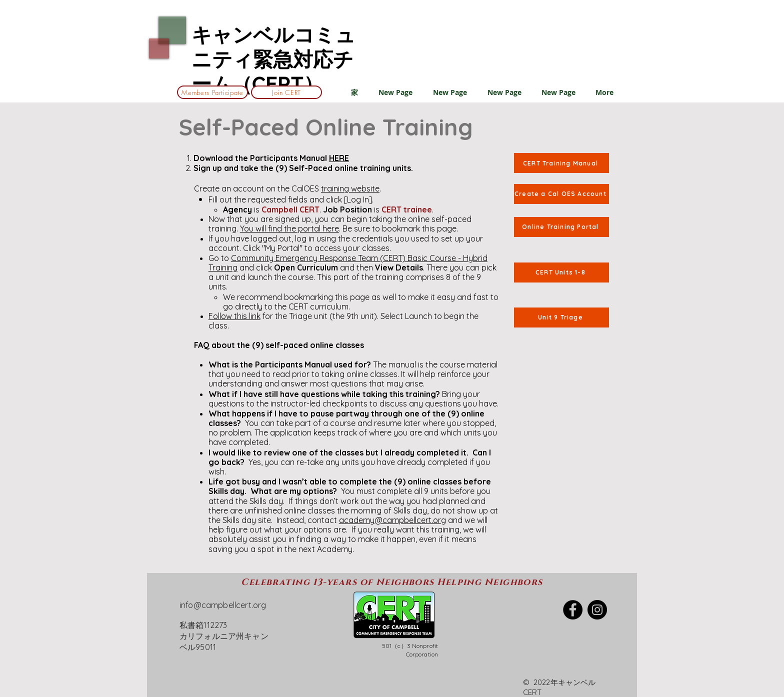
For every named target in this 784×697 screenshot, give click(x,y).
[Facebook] (573, 610)
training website (350, 188)
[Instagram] (597, 610)
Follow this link (234, 316)
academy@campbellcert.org (392, 520)
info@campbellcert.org (223, 605)
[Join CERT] (286, 92)
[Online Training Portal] (561, 227)
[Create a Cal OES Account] (561, 194)
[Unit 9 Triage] (561, 317)
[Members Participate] (212, 92)
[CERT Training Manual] (561, 163)
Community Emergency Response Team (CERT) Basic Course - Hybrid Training (348, 263)
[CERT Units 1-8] (561, 272)
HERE (339, 158)
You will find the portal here (289, 228)
